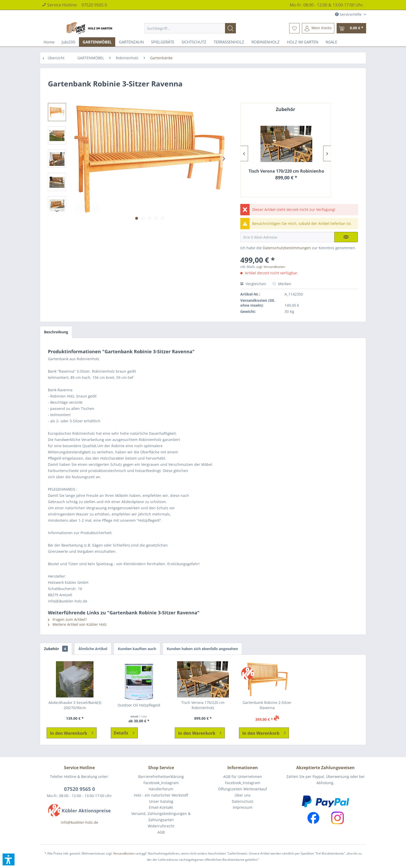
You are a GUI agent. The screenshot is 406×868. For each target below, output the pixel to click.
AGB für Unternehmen (243, 777)
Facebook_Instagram (161, 783)
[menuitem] (190, 28)
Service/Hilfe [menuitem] (349, 14)
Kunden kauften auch (137, 649)
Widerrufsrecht (161, 826)
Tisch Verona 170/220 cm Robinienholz (286, 171)
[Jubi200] (68, 42)
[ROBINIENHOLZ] (266, 42)
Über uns (243, 795)
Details (124, 732)
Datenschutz (243, 801)
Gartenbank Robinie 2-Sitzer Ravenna (267, 705)
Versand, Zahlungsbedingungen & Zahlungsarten (161, 817)
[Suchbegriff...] (190, 28)
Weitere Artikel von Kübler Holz (77, 624)
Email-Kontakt (161, 807)
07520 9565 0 (94, 5)
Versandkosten (124, 853)
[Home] (49, 42)
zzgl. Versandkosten (271, 267)
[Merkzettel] (294, 28)
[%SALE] (331, 42)
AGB (161, 832)
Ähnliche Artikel (93, 649)
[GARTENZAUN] (131, 42)
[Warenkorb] (351, 28)
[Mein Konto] (318, 28)
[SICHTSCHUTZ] (194, 42)
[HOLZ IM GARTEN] (303, 42)
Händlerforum (161, 789)
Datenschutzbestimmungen (287, 248)
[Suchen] (230, 28)
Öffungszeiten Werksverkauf (242, 789)
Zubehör (56, 649)
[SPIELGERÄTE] (163, 42)
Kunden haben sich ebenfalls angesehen (202, 649)
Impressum (243, 807)
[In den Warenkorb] (72, 733)
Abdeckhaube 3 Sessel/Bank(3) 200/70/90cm (75, 705)
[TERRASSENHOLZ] (229, 42)
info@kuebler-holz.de (79, 822)
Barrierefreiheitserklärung (161, 777)
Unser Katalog (161, 801)
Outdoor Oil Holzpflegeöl (139, 705)
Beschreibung (56, 332)
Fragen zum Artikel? (67, 619)
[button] (9, 859)
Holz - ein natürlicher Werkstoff (161, 795)
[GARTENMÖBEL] (97, 42)
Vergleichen (253, 284)
